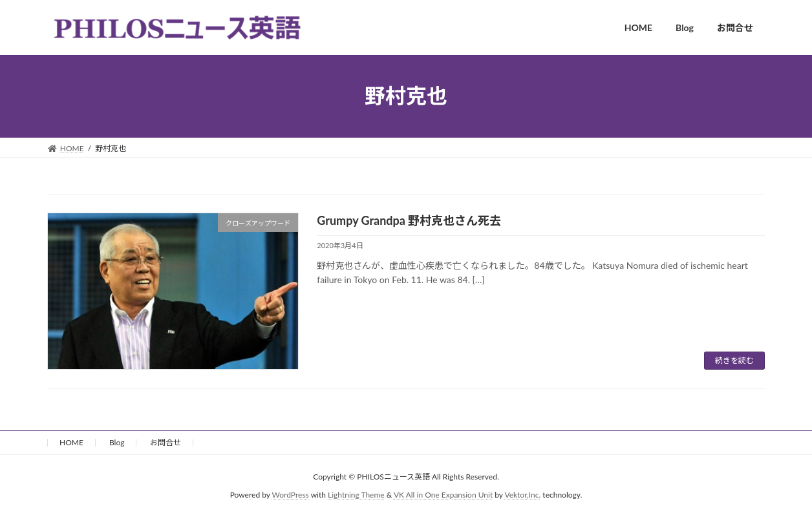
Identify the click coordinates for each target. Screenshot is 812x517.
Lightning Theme (356, 495)
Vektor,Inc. (522, 495)
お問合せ (166, 442)
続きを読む (734, 360)
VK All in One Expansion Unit (443, 495)
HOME (71, 442)
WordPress (291, 495)
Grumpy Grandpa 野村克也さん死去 (409, 220)
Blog (117, 442)
